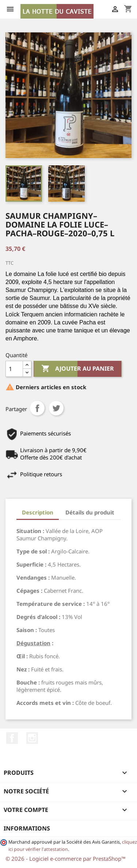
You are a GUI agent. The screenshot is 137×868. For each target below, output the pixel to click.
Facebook (12, 738)
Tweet (56, 408)
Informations (27, 828)
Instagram (32, 738)
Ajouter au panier (78, 369)
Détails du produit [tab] (90, 512)
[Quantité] (14, 369)
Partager (37, 408)
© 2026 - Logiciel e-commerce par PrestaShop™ (66, 859)
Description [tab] (38, 512)
